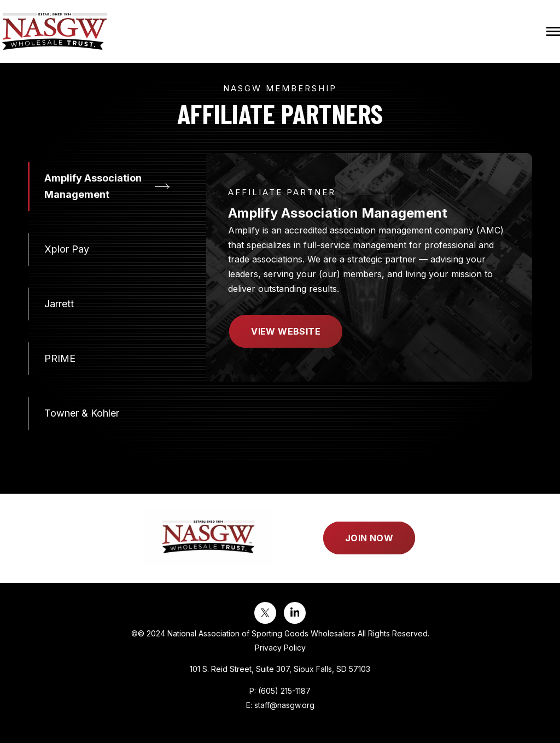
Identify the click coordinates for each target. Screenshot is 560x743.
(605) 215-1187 (284, 691)
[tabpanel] (369, 267)
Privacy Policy (280, 648)
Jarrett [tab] (59, 304)
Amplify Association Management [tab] (93, 186)
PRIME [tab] (60, 358)
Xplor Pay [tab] (67, 249)
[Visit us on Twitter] (265, 613)
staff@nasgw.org (284, 705)
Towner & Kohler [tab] (82, 413)
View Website (286, 331)
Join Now (369, 538)
